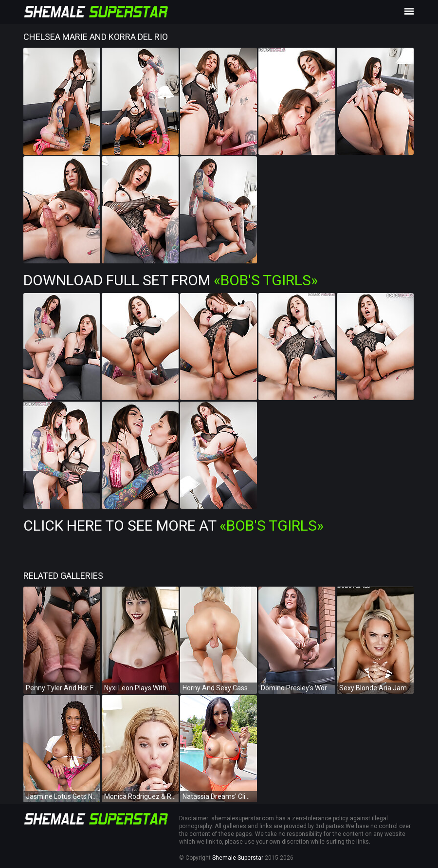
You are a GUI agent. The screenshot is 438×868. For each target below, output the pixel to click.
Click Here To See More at (173, 526)
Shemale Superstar (238, 858)
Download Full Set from (171, 280)
